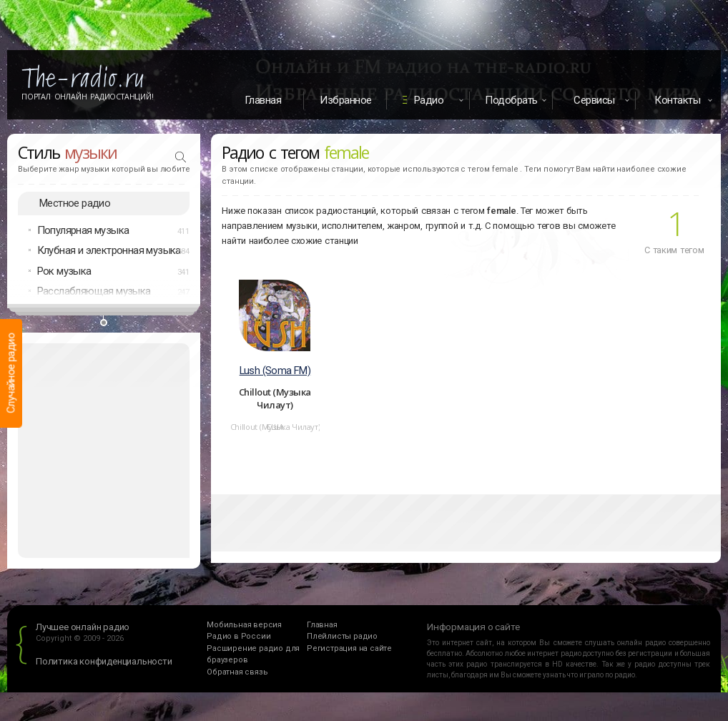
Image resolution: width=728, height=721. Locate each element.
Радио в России (238, 636)
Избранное (346, 100)
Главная (263, 100)
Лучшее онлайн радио (83, 627)
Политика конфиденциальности (104, 661)
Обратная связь (237, 672)
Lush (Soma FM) (275, 371)
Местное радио (75, 203)
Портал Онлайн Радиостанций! (88, 97)
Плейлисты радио (342, 636)
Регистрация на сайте (349, 648)
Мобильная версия (244, 625)
